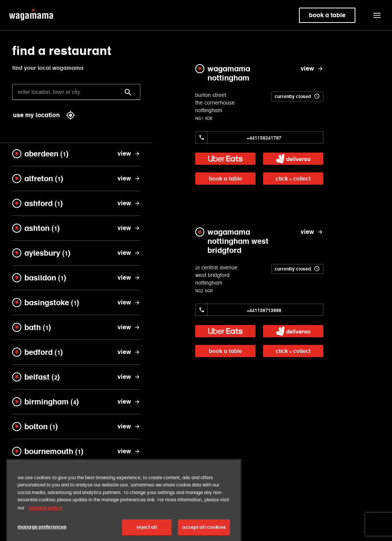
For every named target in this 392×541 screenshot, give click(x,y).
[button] (377, 15)
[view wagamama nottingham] (312, 69)
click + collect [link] (293, 179)
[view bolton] (129, 427)
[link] (225, 159)
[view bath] (129, 327)
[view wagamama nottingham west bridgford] (312, 232)
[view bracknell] (129, 476)
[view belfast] (129, 377)
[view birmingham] (129, 402)
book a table (226, 179)
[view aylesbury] (129, 253)
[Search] (128, 92)
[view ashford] (129, 203)
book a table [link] (327, 15)
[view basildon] (129, 278)
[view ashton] (129, 228)
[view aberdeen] (129, 154)
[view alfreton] (129, 179)
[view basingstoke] (129, 303)
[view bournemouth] (129, 451)
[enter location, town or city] (76, 92)
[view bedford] (129, 352)
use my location (44, 115)
